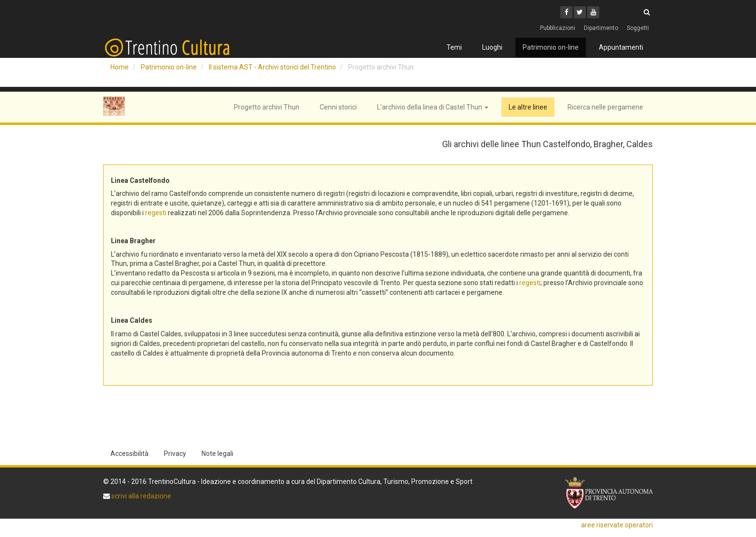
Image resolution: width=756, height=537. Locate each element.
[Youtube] (593, 12)
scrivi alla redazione (141, 496)
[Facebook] (566, 12)
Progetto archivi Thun (267, 107)
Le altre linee (528, 107)
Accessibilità (129, 454)
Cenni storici (338, 107)
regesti (156, 213)
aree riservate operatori (617, 525)
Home (120, 67)
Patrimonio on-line (551, 47)
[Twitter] (580, 12)
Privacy (175, 454)
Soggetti (638, 28)
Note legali (217, 454)
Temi (454, 47)
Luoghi (492, 47)
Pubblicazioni (558, 28)
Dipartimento (601, 28)
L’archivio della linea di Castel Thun (433, 107)
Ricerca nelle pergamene (605, 107)
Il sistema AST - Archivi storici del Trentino (272, 67)
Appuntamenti (621, 47)
